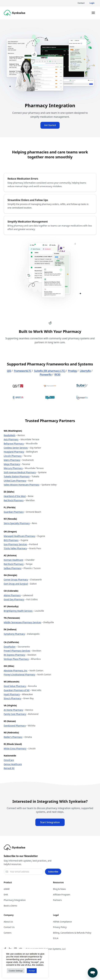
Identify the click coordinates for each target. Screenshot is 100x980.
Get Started (50, 125)
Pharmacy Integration (15, 900)
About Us (8, 922)
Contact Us (9, 927)
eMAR (7, 889)
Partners (57, 900)
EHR (6, 895)
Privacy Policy (60, 927)
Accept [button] (32, 971)
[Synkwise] (14, 13)
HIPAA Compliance (62, 922)
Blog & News (59, 889)
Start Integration (50, 822)
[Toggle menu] (93, 13)
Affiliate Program (62, 895)
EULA (56, 938)
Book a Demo (10, 906)
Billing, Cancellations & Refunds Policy (72, 933)
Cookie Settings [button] (16, 971)
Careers (8, 933)
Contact (81, 3)
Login (92, 3)
